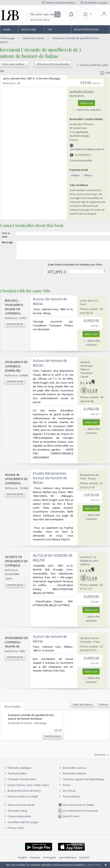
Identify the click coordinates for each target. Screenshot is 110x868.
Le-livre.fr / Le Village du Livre (89, 562)
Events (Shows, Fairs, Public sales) (26, 789)
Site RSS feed (69, 820)
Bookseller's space (94, 3)
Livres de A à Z (89, 304)
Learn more (94, 865)
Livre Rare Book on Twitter (76, 808)
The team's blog (15, 814)
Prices (67, 789)
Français (35, 861)
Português (50, 861)
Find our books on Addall (20, 800)
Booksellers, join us (72, 771)
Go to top (102, 758)
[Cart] (71, 14)
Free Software (72, 800)
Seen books (13, 710)
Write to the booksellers (59, 3)
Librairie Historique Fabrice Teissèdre (87, 371)
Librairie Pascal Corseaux (89, 643)
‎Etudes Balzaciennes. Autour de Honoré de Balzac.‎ (50, 482)
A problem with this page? (21, 826)
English (23, 861)
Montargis (77, 96)
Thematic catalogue (17, 771)
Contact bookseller (81, 160)
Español (84, 861)
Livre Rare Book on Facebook (78, 814)
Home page (7, 31)
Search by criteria (40, 20)
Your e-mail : (6, 235)
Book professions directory (87, 31)
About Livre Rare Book (21, 808)
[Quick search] (44, 14)
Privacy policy (14, 831)
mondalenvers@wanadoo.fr (87, 149)
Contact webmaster (17, 820)
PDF (105, 73)
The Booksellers (56, 31)
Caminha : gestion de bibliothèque (84, 783)
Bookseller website (72, 777)
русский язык (68, 861)
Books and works (29, 31)
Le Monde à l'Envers (82, 91)
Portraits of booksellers (22, 783)
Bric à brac (69, 794)
